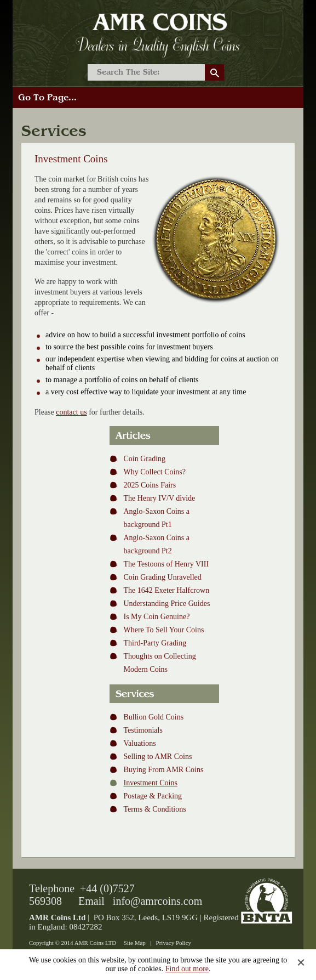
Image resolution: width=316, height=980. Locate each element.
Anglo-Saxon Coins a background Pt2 (156, 544)
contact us (71, 412)
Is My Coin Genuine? (156, 617)
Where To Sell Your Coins (163, 630)
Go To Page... (47, 98)
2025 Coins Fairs (150, 485)
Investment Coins (150, 783)
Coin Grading (144, 459)
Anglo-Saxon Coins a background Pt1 (156, 518)
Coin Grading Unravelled (162, 577)
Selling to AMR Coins (157, 757)
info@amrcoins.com (157, 901)
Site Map (135, 943)
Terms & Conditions (154, 809)
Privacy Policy (174, 943)
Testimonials (143, 730)
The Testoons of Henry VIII (166, 564)
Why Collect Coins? (154, 472)
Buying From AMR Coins (163, 770)
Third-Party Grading (155, 643)
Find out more (187, 969)
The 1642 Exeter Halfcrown (166, 590)
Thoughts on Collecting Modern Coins (159, 663)
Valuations (139, 743)
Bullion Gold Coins (153, 717)
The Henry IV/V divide (159, 498)
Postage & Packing (153, 796)
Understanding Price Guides (166, 604)
